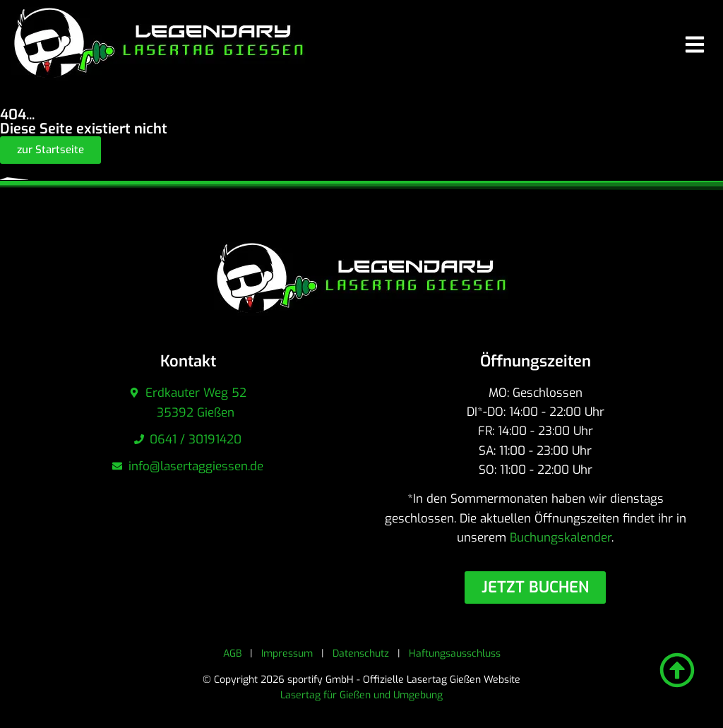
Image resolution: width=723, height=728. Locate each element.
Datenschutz (361, 654)
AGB (232, 654)
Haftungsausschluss (455, 654)
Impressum (287, 654)
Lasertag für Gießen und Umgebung (361, 695)
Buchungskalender (561, 538)
